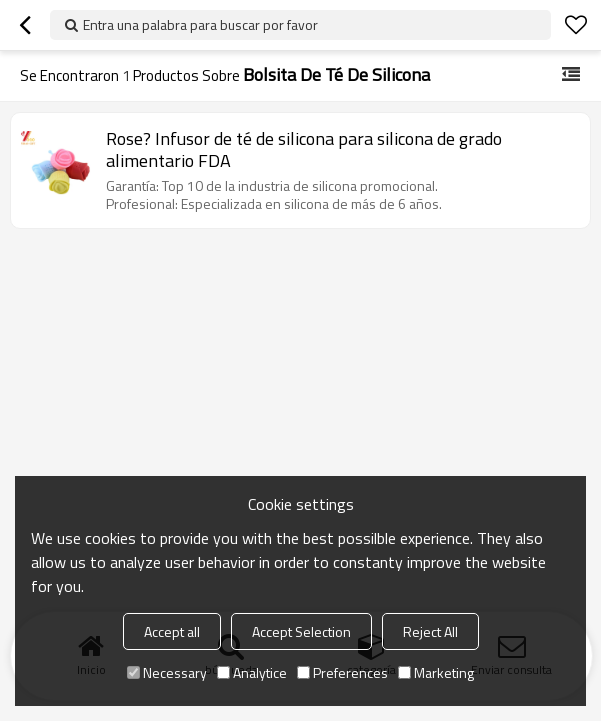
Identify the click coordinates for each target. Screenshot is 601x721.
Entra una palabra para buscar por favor (200, 24)
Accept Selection (301, 631)
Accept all (172, 631)
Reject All (430, 631)
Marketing (436, 672)
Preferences (342, 672)
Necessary (167, 672)
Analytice (252, 672)
